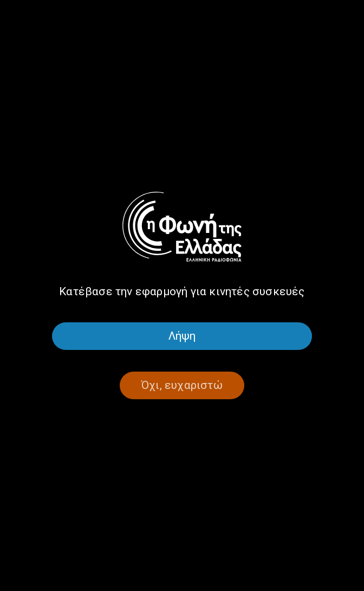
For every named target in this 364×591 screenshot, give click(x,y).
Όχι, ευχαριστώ (182, 385)
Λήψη (182, 336)
